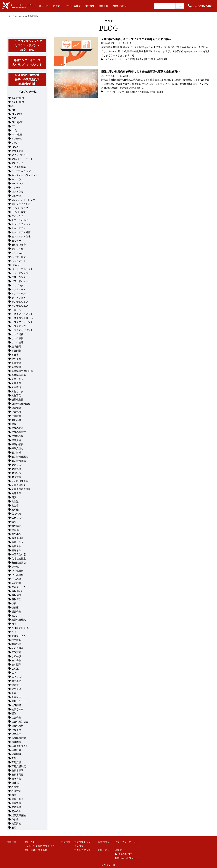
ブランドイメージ (21, 281)
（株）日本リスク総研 (36, 850)
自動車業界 (17, 775)
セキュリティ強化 (21, 236)
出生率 (15, 506)
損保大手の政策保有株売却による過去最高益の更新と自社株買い (140, 72)
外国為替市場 (19, 554)
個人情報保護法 (20, 457)
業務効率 (16, 644)
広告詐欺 (16, 583)
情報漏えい (17, 591)
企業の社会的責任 (21, 404)
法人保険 (16, 660)
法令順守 (16, 665)
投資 (14, 603)
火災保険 (16, 689)
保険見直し (17, 448)
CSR (14, 118)
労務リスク (17, 518)
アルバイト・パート (22, 159)
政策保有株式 (19, 620)
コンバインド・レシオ (23, 200)
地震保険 (16, 546)
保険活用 (16, 440)
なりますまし (19, 151)
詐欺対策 (16, 791)
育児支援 (16, 762)
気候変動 (16, 652)
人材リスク (17, 391)
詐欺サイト (17, 787)
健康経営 (16, 473)
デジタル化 (17, 249)
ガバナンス (17, 183)
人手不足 (16, 387)
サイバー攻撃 (19, 212)
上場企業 (16, 347)
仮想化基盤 (17, 400)
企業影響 (16, 416)
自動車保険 (17, 770)
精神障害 (16, 742)
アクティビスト (20, 155)
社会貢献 (16, 730)
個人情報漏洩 (19, 461)
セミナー (16, 241)
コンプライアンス (21, 204)
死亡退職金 (17, 648)
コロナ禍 (16, 196)
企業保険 (16, 412)
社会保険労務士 (20, 722)
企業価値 (16, 408)
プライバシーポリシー (127, 842)
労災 (14, 522)
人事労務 (16, 383)
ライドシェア (19, 298)
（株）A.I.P (30, 842)
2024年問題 (18, 98)
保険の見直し (19, 428)
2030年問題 (18, 102)
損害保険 (16, 612)
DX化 (14, 130)
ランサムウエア (20, 306)
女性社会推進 (19, 559)
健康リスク (17, 465)
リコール (16, 310)
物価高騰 (16, 705)
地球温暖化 (17, 538)
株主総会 (16, 640)
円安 (14, 497)
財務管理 (16, 803)
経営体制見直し (20, 746)
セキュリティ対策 (21, 232)
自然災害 (16, 779)
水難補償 (16, 656)
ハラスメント (19, 261)
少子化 (15, 567)
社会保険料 (17, 726)
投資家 (15, 607)
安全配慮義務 (19, 563)
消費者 (15, 685)
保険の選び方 (19, 432)
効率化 (15, 530)
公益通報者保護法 (21, 489)
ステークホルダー (21, 220)
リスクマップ (19, 326)
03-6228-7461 (202, 6)
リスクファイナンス (22, 322)
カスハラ (16, 179)
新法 (14, 624)
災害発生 (16, 697)
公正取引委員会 (20, 481)
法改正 (15, 669)
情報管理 (16, 599)
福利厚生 (16, 734)
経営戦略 (16, 750)
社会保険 (16, 718)
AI (13, 106)
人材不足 (16, 395)
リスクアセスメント (22, 314)
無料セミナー (19, 701)
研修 (14, 713)
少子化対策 (17, 571)
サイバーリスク (20, 208)
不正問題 (16, 351)
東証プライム (19, 636)
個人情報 (16, 453)
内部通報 (16, 493)
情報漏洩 (16, 595)
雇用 (14, 828)
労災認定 (16, 526)
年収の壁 (16, 579)
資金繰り (16, 811)
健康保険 (16, 469)
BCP (14, 110)
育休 (14, 758)
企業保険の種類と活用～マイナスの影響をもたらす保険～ (136, 39)
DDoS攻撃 (17, 122)
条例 (14, 632)
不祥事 (15, 355)
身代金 (15, 819)
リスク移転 (17, 338)
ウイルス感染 (19, 167)
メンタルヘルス (20, 294)
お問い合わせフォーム (127, 858)
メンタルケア (19, 289)
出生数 (15, 501)
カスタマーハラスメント (25, 175)
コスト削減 (17, 192)
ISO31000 (17, 139)
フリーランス (19, 277)
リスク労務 (17, 334)
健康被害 (16, 477)
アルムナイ (17, 163)
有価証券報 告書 (20, 628)
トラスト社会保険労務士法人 (39, 846)
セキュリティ (19, 228)
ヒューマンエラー (21, 273)
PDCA (15, 147)
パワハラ (16, 265)
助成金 (15, 510)
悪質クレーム (19, 587)
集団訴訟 (16, 823)
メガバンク (17, 285)
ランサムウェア (20, 302)
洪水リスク (17, 677)
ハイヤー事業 (19, 257)
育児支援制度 (19, 766)
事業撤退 (16, 363)
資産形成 (16, 807)
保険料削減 (17, 436)
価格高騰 (16, 420)
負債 (14, 795)
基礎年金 (16, 550)
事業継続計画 (19, 375)
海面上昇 (16, 681)
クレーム (16, 188)
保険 (14, 424)
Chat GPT (17, 114)
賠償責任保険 (19, 815)
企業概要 (79, 846)
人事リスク (17, 379)
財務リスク (17, 799)
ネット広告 (17, 253)
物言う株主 (17, 709)
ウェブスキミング (21, 171)
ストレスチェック (21, 224)
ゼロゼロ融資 (19, 245)
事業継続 (16, 367)
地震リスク (17, 542)
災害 (14, 693)
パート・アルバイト (22, 269)
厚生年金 (16, 534)
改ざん (15, 616)
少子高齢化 (17, 575)
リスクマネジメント (22, 330)
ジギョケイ (17, 216)
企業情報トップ (82, 842)
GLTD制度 (17, 135)
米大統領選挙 (19, 738)
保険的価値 (17, 444)
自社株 (15, 783)
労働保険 (16, 514)
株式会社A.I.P (125, 43)
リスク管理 (17, 342)
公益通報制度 (19, 485)
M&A (14, 143)
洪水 (14, 673)
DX (13, 126)
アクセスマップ (82, 850)
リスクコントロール (22, 318)
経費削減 (16, 754)
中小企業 (16, 359)
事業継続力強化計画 (22, 371)
